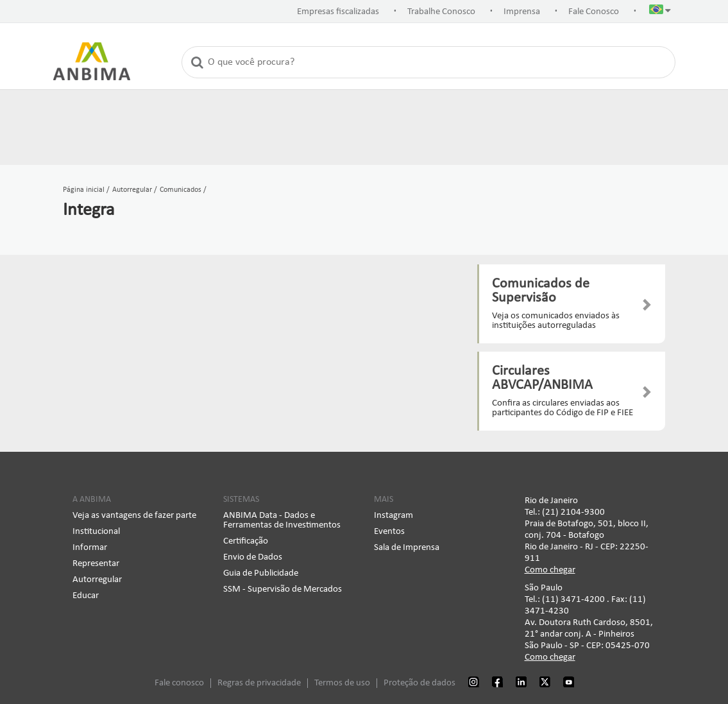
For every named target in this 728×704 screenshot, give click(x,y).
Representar (96, 564)
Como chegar (550, 570)
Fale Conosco (594, 12)
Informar (90, 548)
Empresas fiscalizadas (338, 12)
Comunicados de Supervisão (541, 291)
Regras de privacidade (259, 683)
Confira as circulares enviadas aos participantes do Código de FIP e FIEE (563, 408)
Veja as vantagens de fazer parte (134, 516)
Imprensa (522, 12)
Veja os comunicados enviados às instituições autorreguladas (556, 321)
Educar (86, 596)
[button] (660, 12)
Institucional (96, 532)
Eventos (389, 532)
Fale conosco (179, 683)
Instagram (394, 516)
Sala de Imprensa (407, 548)
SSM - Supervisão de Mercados (283, 589)
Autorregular (97, 580)
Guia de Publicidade (261, 573)
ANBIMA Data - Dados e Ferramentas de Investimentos (282, 520)
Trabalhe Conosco (441, 12)
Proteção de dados (419, 683)
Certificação (246, 541)
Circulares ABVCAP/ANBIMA (542, 378)
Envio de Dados (253, 557)
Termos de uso (342, 683)
